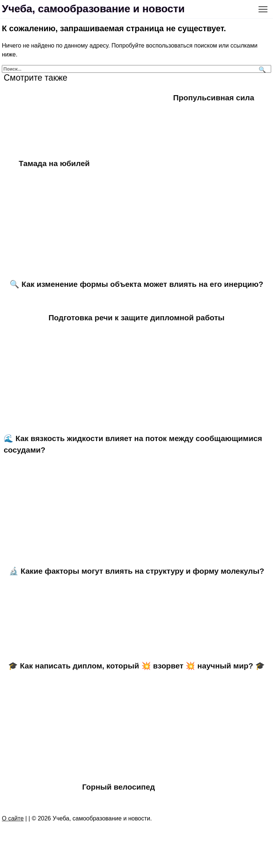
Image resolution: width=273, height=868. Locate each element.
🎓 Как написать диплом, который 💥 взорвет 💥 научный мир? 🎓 (136, 666)
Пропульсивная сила (214, 98)
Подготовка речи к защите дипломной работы (137, 318)
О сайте (13, 818)
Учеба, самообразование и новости (93, 9)
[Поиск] (261, 69)
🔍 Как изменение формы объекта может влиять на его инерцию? (136, 284)
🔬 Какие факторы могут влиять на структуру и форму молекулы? (137, 571)
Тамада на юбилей (54, 163)
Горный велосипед (119, 787)
